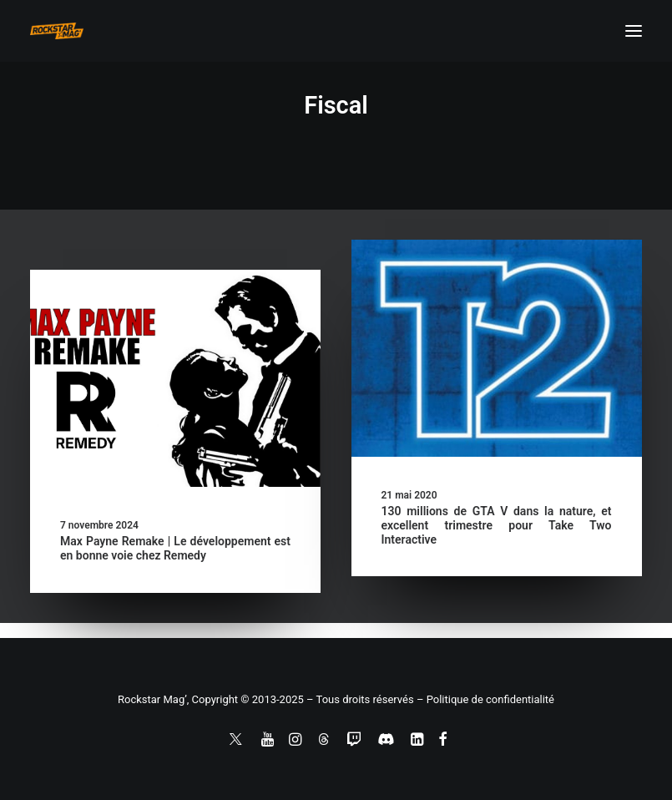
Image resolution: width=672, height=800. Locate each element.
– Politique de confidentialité (485, 699)
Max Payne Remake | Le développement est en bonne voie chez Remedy (175, 548)
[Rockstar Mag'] (57, 31)
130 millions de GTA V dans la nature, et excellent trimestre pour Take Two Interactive (497, 525)
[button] (634, 31)
